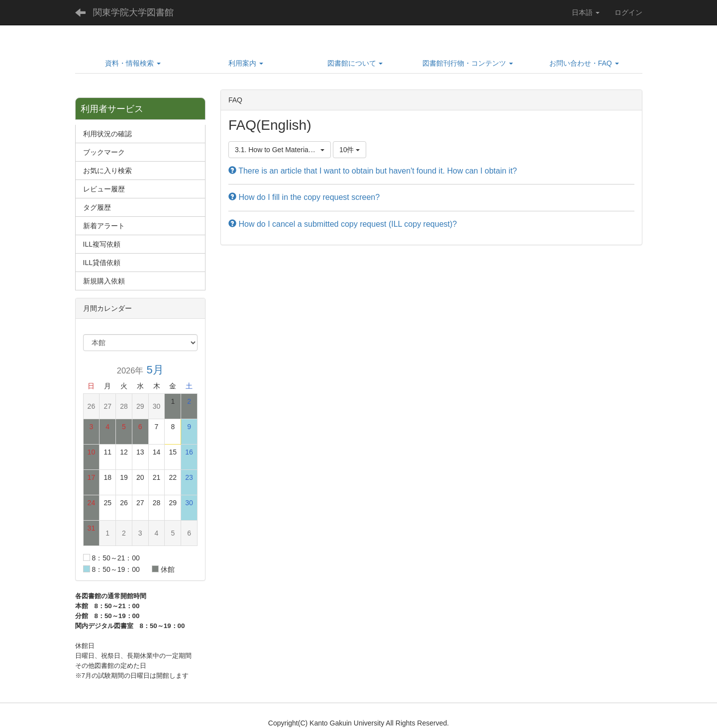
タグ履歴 (97, 207)
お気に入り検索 (107, 171)
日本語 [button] (586, 12)
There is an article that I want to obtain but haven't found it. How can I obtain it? (373, 171)
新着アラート (104, 226)
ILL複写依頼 (102, 244)
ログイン (628, 12)
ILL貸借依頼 (102, 263)
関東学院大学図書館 (133, 12)
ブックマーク (104, 152)
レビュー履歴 (104, 189)
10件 (350, 150)
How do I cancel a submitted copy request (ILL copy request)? (343, 224)
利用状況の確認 (107, 134)
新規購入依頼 (104, 281)
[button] (133, 63)
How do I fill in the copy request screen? (304, 197)
